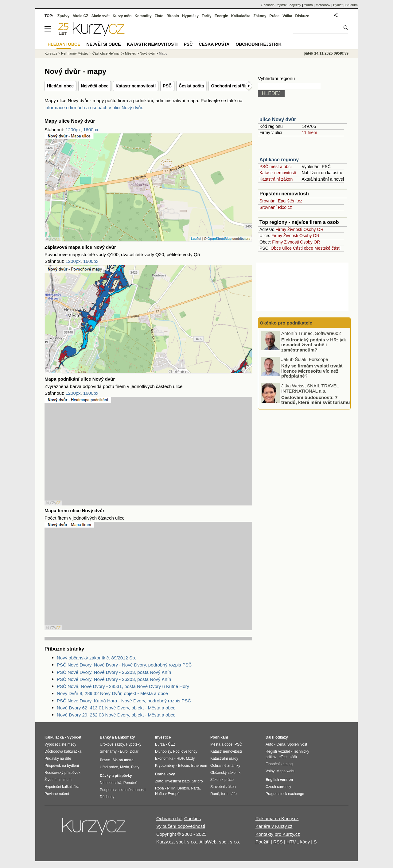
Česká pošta (191, 86)
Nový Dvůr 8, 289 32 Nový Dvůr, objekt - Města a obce (112, 693)
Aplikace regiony (279, 160)
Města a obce (221, 744)
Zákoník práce (222, 780)
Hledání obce (60, 86)
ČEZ (172, 744)
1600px (91, 130)
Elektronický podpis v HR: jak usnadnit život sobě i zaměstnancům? (314, 345)
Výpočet (74, 737)
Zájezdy (295, 5)
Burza (160, 744)
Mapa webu (286, 771)
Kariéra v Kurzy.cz (274, 826)
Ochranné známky (225, 766)
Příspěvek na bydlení (62, 766)
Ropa (160, 788)
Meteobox (323, 5)
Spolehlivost (297, 744)
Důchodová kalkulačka (63, 751)
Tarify (207, 16)
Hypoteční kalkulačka (62, 787)
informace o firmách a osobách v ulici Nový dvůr (93, 108)
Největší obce (95, 86)
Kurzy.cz (51, 53)
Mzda (125, 767)
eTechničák (288, 757)
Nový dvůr (147, 53)
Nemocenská (111, 783)
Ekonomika (164, 759)
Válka (287, 16)
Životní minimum (58, 780)
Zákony (260, 16)
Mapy (163, 53)
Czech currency (278, 787)
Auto (269, 744)
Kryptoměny (165, 766)
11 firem (309, 133)
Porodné (130, 783)
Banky (105, 737)
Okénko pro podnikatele (286, 323)
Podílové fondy (185, 751)
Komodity (143, 16)
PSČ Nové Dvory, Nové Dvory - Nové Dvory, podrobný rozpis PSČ (124, 665)
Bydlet (338, 5)
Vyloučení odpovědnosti (181, 826)
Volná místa (123, 760)
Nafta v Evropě (167, 794)
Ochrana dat (169, 818)
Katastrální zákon (276, 179)
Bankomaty (125, 737)
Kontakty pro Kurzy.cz (278, 834)
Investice (163, 737)
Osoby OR (313, 229)
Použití (263, 842)
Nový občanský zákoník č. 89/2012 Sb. (96, 658)
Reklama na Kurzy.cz (277, 818)
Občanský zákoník (225, 773)
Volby (270, 771)
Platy (135, 767)
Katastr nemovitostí (136, 86)
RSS (278, 842)
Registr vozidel (278, 751)
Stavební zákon (223, 787)
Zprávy (63, 16)
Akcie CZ (80, 16)
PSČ (167, 86)
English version (279, 780)
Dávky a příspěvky (116, 776)
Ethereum (199, 766)
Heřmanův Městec (75, 53)
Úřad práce (109, 767)
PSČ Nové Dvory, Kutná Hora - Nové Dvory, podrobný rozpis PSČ (124, 701)
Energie (221, 16)
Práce (275, 16)
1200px (73, 130)
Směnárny (108, 751)
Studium (352, 5)
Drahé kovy (165, 774)
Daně (215, 794)
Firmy (281, 229)
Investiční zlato (177, 781)
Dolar (134, 751)
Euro (124, 751)
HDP (180, 759)
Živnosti (295, 229)
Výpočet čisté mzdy (60, 744)
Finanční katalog (279, 764)
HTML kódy (298, 842)
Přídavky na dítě (58, 759)
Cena (281, 744)
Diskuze (302, 16)
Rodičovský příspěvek (62, 773)
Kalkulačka (241, 16)
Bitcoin (173, 16)
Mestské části (327, 248)
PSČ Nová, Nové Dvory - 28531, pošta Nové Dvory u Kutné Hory (123, 686)
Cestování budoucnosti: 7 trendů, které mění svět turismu (315, 400)
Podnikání (219, 737)
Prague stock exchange (285, 794)
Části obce (303, 248)
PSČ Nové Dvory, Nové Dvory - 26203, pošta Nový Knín (114, 672)
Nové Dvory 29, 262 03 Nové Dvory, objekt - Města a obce (116, 715)
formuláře (229, 794)
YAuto (308, 5)
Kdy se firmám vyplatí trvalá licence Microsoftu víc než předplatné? (312, 371)
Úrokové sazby (112, 744)
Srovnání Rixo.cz (276, 207)
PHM (171, 788)
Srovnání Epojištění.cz (281, 201)
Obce (276, 248)
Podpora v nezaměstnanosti (123, 790)
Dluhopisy (163, 751)
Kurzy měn (122, 16)
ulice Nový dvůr (278, 119)
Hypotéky (190, 16)
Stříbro (197, 781)
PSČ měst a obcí (276, 167)
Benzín (183, 788)
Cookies (193, 818)
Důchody (107, 797)
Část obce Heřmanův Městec (114, 53)
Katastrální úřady (224, 759)
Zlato (159, 16)
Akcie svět (101, 16)
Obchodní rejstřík (229, 86)
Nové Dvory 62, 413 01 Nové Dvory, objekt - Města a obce (116, 708)
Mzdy (191, 759)
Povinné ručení (57, 794)
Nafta (195, 788)
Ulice (287, 248)
